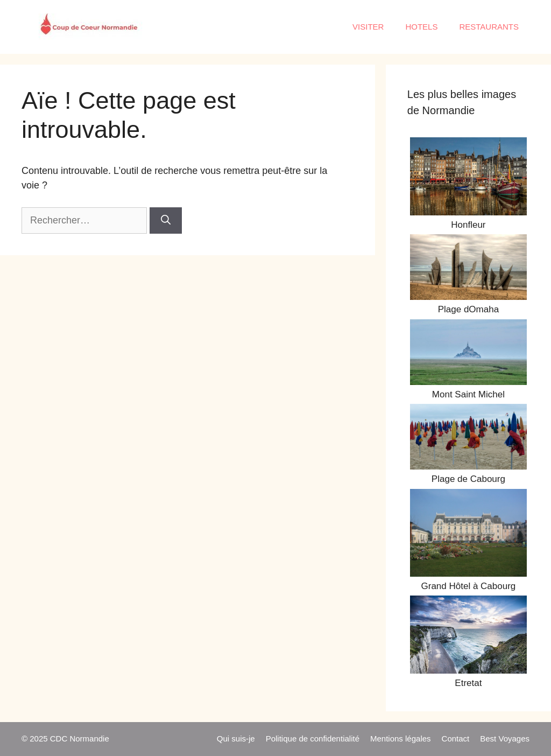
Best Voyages (505, 738)
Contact (456, 738)
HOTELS (421, 27)
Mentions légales (401, 738)
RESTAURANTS (489, 27)
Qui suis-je (236, 738)
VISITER (368, 27)
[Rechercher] (166, 220)
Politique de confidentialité (313, 738)
